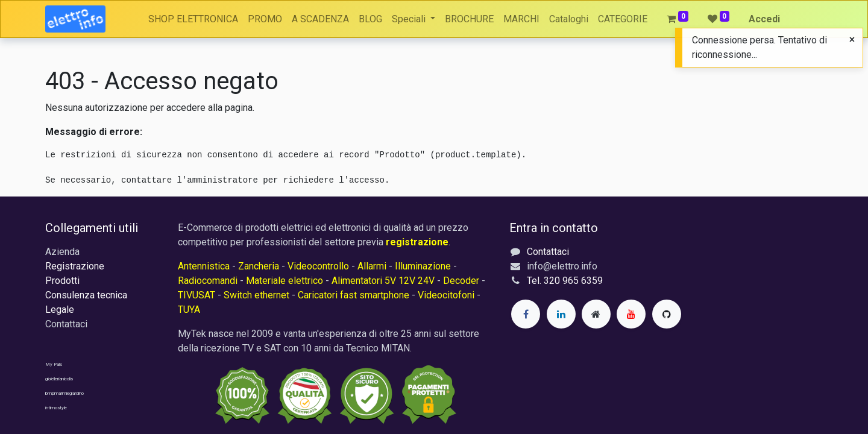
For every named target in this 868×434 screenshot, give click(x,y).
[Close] (852, 40)
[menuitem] (193, 19)
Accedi (764, 19)
